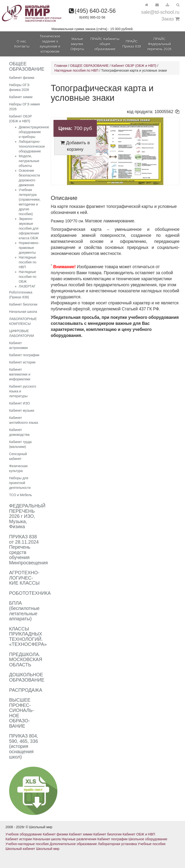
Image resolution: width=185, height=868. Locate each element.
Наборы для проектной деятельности (20, 483)
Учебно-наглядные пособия (27, 844)
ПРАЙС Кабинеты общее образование (105, 44)
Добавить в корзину (75, 146)
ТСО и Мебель (21, 495)
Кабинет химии (21, 97)
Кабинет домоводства (19, 432)
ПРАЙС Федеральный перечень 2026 (159, 44)
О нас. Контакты (22, 44)
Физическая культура (18, 468)
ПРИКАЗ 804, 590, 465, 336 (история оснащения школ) (24, 746)
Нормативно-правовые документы (29, 248)
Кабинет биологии (23, 304)
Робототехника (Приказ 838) (21, 295)
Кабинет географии (24, 355)
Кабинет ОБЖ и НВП (139, 834)
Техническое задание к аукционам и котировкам (50, 44)
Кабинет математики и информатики (20, 374)
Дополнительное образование (73, 844)
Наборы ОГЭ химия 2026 (25, 107)
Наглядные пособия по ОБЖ (28, 277)
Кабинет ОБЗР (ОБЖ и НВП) (21, 119)
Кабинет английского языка (24, 420)
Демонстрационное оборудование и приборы (34, 132)
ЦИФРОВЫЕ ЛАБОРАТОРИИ (22, 333)
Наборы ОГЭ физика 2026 (19, 87)
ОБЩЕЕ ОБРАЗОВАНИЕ (89, 66)
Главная (61, 66)
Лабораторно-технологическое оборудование (32, 146)
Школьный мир (48, 849)
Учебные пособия (152, 844)
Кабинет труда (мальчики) (20, 444)
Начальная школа (23, 312)
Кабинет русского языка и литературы (23, 391)
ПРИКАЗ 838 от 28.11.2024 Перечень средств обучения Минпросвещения (29, 550)
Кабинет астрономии (19, 345)
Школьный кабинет (20, 849)
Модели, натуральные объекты (29, 161)
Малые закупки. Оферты (77, 44)
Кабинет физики (22, 78)
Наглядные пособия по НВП (28, 262)
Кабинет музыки (22, 410)
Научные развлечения (79, 839)
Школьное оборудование (148, 839)
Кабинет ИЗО (20, 403)
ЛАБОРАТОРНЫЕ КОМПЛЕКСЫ (23, 321)
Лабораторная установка (117, 844)
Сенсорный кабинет (18, 456)
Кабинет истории (22, 362)
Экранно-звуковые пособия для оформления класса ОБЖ (29, 228)
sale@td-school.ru (160, 12)
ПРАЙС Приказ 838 (132, 44)
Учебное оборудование (24, 834)
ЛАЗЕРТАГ (27, 286)
